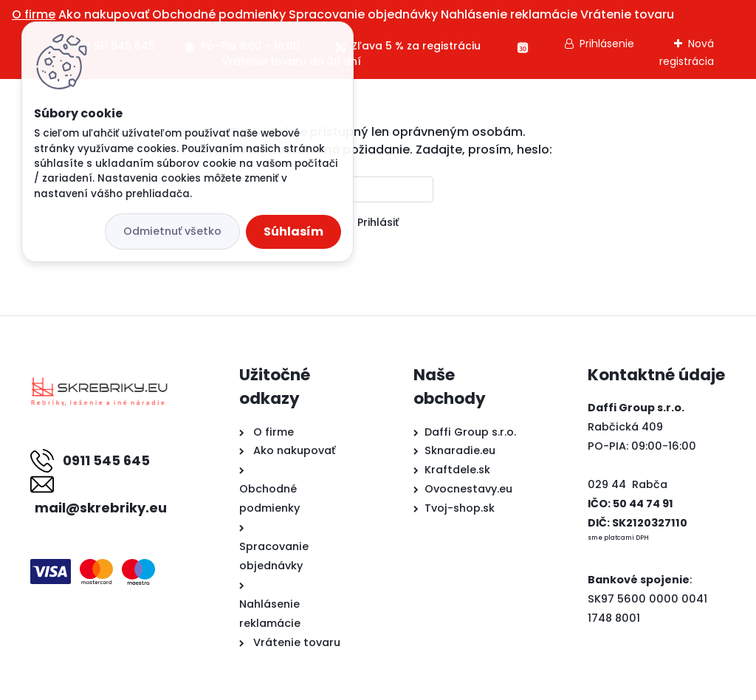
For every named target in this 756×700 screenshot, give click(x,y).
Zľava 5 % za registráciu (416, 46)
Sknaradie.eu (460, 450)
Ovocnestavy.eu (468, 489)
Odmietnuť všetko (172, 231)
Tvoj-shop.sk (460, 508)
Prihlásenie (607, 44)
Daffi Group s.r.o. (470, 432)
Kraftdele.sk (457, 470)
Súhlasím (293, 231)
